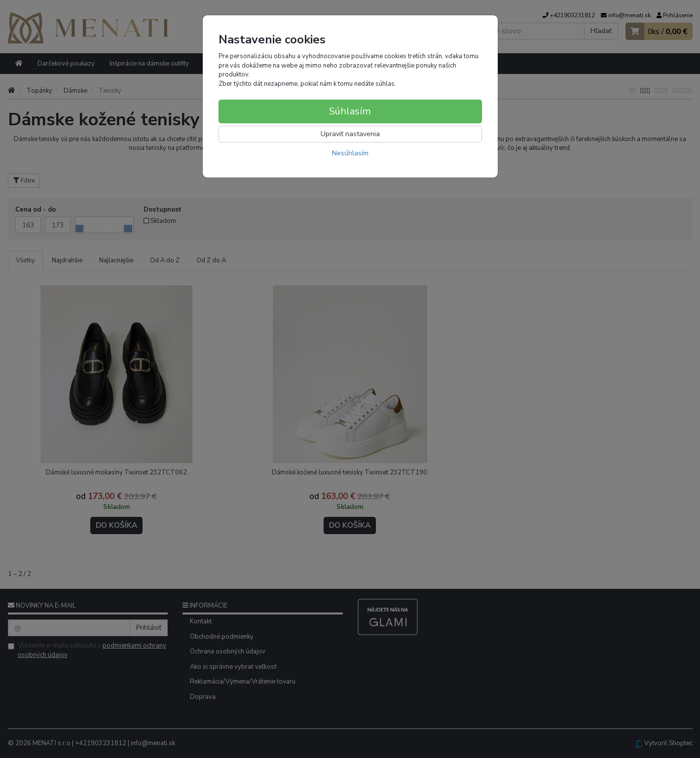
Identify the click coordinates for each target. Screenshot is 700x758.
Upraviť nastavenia (350, 134)
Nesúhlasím (350, 153)
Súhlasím (350, 111)
